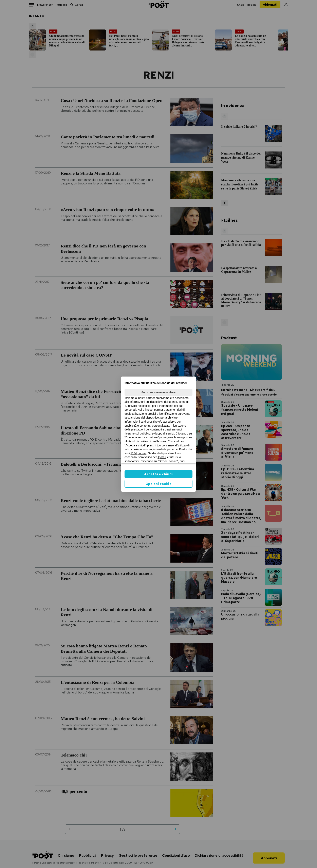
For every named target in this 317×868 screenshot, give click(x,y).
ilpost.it (162, 457)
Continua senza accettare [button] (158, 392)
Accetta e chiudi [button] (158, 474)
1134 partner (139, 453)
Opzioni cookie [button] (159, 484)
